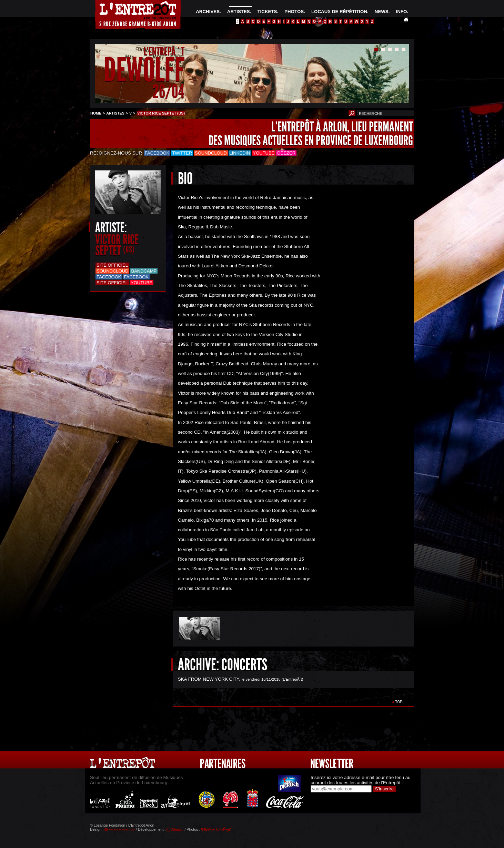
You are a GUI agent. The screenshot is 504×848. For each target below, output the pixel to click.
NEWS (382, 12)
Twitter (182, 153)
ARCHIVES (208, 12)
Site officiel (112, 265)
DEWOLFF (144, 70)
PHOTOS (294, 12)
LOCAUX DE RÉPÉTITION (339, 12)
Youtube (264, 153)
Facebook (157, 153)
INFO (401, 12)
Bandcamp (144, 271)
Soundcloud (211, 153)
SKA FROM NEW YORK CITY (208, 679)
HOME (96, 113)
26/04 (168, 91)
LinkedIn (240, 153)
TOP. (399, 702)
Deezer (286, 153)
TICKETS (267, 12)
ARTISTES (239, 12)
